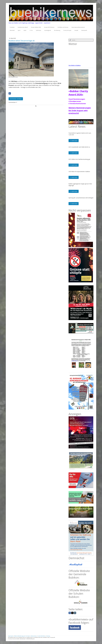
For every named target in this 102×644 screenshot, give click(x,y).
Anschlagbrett (48, 30)
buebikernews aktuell (23, 27)
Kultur (25, 30)
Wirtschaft (12, 30)
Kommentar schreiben (16, 99)
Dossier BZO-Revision (49, 27)
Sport (19, 30)
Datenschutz (34, 636)
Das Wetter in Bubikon (75, 65)
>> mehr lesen (74, 141)
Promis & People (67, 30)
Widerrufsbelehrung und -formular (22, 636)
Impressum (11, 636)
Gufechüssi (38, 30)
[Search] (81, 40)
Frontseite (12, 27)
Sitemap (48, 636)
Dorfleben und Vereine (63, 27)
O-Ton (31, 30)
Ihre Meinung (57, 30)
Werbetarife (84, 30)
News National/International (78, 27)
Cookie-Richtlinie (41, 636)
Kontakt (76, 30)
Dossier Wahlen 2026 (36, 27)
